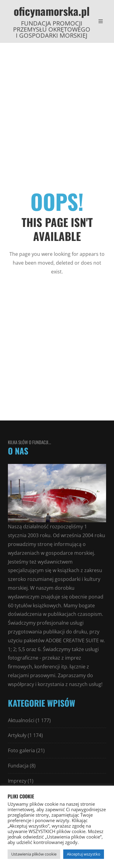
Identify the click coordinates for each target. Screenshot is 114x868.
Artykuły (17, 735)
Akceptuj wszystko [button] (84, 854)
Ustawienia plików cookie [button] (34, 854)
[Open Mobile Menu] (101, 21)
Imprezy (17, 781)
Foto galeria (21, 750)
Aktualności (21, 720)
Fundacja (18, 766)
